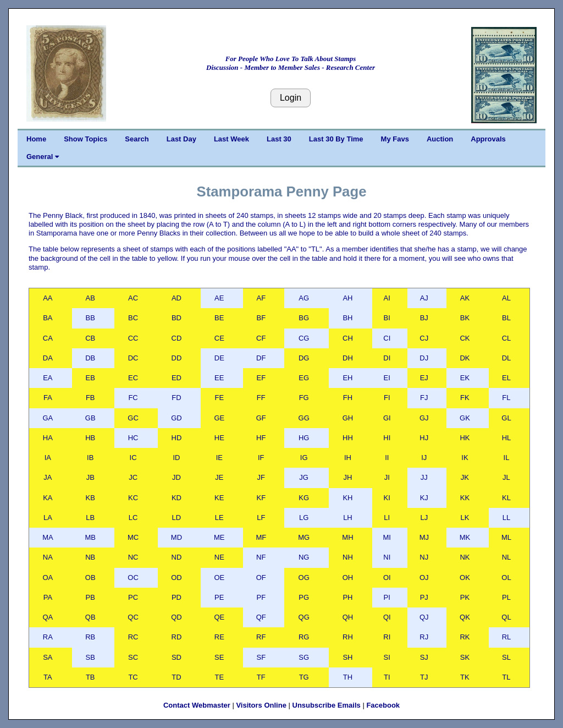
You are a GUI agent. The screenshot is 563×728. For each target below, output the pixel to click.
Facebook (383, 705)
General (43, 157)
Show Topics (85, 139)
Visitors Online (261, 705)
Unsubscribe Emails (327, 705)
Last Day (181, 139)
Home (36, 139)
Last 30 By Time (336, 139)
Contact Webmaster (197, 705)
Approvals (488, 139)
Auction (440, 139)
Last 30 (279, 139)
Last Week (231, 139)
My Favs (395, 139)
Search (137, 139)
